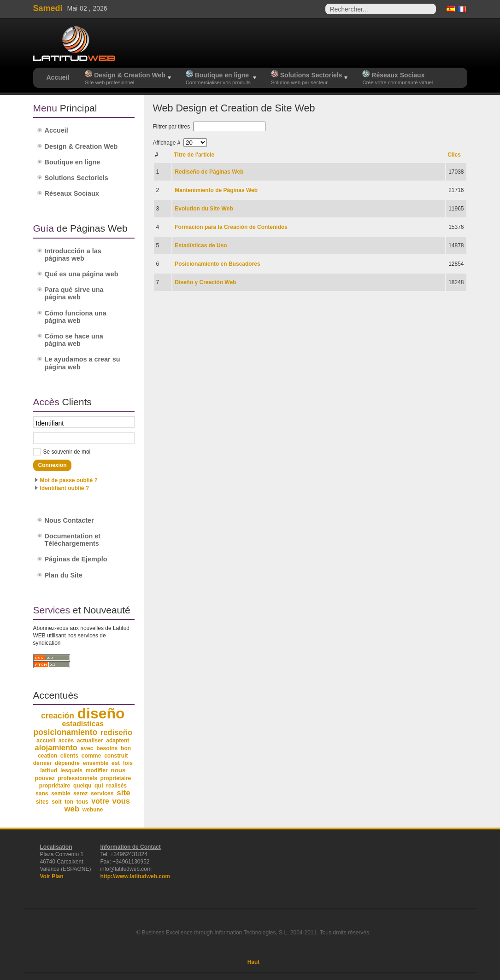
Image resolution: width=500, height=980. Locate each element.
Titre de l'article (194, 155)
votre (100, 801)
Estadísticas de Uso (201, 245)
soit (56, 802)
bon (126, 748)
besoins (107, 748)
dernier (43, 763)
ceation (47, 756)
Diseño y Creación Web (205, 282)
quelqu (82, 786)
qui (99, 786)
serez (80, 793)
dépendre (67, 763)
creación (58, 716)
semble (61, 793)
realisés (116, 786)
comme (91, 756)
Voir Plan (52, 876)
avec (87, 748)
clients (69, 756)
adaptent (118, 741)
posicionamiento (66, 732)
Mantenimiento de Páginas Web (216, 190)
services (102, 793)
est (116, 763)
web (72, 809)
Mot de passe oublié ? (69, 480)
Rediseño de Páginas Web (209, 172)
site (123, 793)
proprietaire (116, 778)
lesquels (71, 770)
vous (121, 801)
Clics (454, 155)
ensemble (96, 763)
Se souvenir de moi (67, 452)
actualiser (90, 741)
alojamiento (56, 748)
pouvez (44, 778)
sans (42, 793)
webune (93, 810)
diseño (101, 713)
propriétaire (55, 786)
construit (116, 756)
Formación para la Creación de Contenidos (231, 227)
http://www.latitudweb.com (135, 876)
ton (69, 802)
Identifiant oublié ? (65, 488)
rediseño (116, 732)
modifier (97, 770)
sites (42, 802)
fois (128, 763)
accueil (46, 741)
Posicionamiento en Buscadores (217, 264)
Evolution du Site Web (204, 209)
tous (82, 802)
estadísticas (83, 724)
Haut (254, 962)
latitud (49, 770)
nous (118, 770)
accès (66, 741)
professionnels (78, 778)
